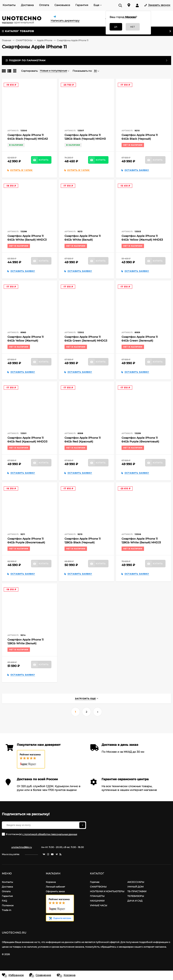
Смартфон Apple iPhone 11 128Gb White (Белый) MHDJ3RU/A (26, 643)
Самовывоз (62, 5)
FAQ (4, 901)
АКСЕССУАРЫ (136, 882)
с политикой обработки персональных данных (50, 834)
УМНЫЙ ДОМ (136, 887)
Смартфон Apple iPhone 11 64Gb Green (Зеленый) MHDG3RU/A (140, 341)
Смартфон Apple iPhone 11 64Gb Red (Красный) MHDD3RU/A (83, 442)
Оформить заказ (55, 891)
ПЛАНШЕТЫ (97, 896)
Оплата (44, 5)
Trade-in (7, 910)
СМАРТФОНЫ (98, 887)
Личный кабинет (55, 887)
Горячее (95, 882)
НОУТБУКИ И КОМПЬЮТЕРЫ (107, 891)
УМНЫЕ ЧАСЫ (99, 905)
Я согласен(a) (39, 834)
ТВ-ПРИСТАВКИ (137, 891)
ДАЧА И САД (135, 901)
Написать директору (65, 21)
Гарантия (82, 5)
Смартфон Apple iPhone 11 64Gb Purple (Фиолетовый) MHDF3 (140, 442)
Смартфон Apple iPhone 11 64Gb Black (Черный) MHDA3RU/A (140, 139)
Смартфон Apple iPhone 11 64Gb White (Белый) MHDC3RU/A (83, 240)
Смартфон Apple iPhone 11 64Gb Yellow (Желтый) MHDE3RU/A (26, 341)
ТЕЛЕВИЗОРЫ (136, 896)
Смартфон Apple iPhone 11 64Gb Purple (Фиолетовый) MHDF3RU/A (26, 542)
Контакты (9, 5)
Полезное (8, 905)
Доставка (27, 5)
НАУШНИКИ (97, 901)
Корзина (51, 882)
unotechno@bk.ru (22, 847)
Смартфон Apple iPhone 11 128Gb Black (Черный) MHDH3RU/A (83, 542)
